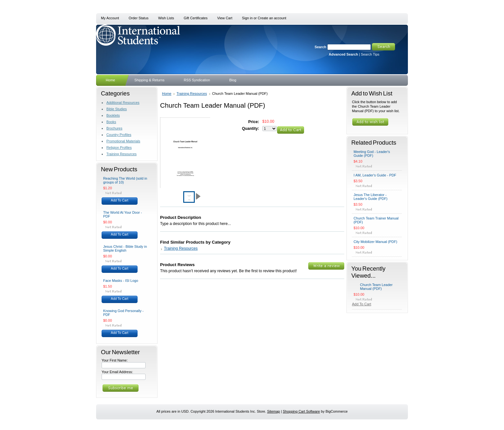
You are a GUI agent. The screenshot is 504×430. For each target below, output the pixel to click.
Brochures (114, 128)
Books (111, 122)
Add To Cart (120, 200)
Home (167, 94)
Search (320, 47)
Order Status (139, 18)
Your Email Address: (117, 372)
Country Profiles (119, 135)
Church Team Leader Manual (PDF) (376, 287)
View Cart (225, 18)
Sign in (247, 18)
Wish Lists (166, 18)
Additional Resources (123, 103)
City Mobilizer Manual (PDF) (375, 242)
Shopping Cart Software (301, 411)
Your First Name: (115, 360)
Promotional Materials (123, 141)
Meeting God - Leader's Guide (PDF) (372, 154)
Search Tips (370, 54)
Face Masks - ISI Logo (121, 281)
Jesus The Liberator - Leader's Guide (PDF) (370, 197)
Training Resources (122, 154)
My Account (110, 18)
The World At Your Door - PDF (123, 214)
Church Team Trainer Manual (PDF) (376, 220)
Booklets (113, 115)
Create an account (272, 18)
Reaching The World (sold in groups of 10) (125, 180)
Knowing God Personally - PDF (123, 313)
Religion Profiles (119, 148)
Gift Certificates (195, 18)
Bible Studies (117, 109)
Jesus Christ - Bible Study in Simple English (125, 248)
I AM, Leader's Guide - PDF (375, 175)
